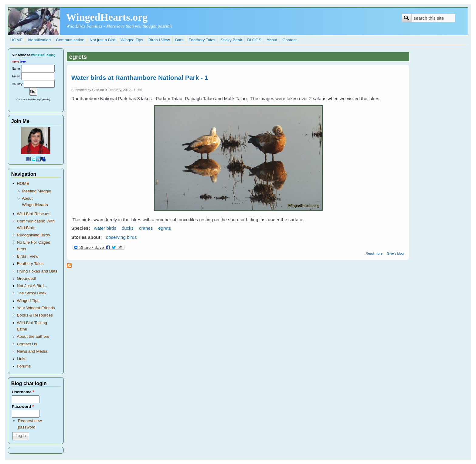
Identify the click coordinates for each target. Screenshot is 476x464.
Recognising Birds (33, 235)
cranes (146, 228)
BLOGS (254, 40)
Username (23, 392)
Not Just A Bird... (32, 286)
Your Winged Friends (36, 308)
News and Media (32, 351)
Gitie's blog (395, 253)
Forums (24, 366)
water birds (105, 228)
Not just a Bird (102, 40)
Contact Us (27, 344)
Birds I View (159, 40)
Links (22, 359)
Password (23, 406)
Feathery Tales (202, 40)
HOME (17, 40)
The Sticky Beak (32, 293)
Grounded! (26, 278)
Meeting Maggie (36, 191)
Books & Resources (35, 315)
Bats (179, 40)
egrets (165, 228)
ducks (128, 228)
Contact (289, 40)
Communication (70, 40)
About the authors (33, 336)
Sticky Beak (231, 40)
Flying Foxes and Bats (37, 271)
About (272, 40)
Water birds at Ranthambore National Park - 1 (140, 78)
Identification (39, 40)
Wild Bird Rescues (33, 214)
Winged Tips (132, 40)
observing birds (121, 237)
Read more (374, 253)
